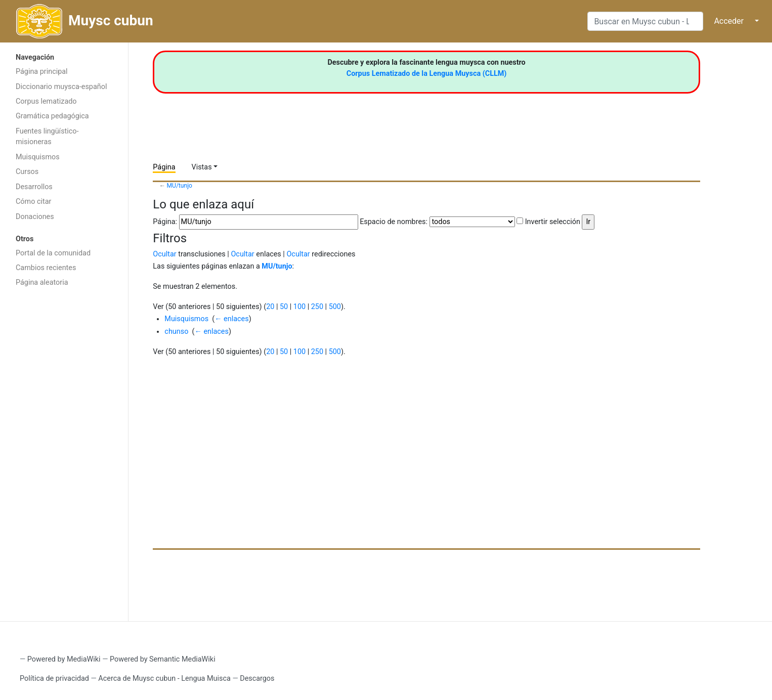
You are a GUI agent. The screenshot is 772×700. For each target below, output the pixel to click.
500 (335, 307)
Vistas (202, 167)
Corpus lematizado (46, 101)
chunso (176, 332)
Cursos (27, 172)
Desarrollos (34, 187)
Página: (165, 222)
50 (284, 307)
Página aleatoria (42, 282)
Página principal (42, 72)
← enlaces (231, 319)
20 (270, 307)
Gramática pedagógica (52, 116)
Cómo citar (33, 202)
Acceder (729, 21)
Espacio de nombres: (394, 222)
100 (299, 307)
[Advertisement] (64, 453)
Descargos (257, 679)
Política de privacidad (54, 679)
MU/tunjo (180, 186)
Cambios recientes (46, 268)
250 (317, 307)
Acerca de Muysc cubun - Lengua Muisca (164, 679)
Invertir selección (553, 222)
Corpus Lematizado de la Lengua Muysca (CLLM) (427, 74)
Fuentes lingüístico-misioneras (47, 137)
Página (164, 167)
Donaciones (35, 217)
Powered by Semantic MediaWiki (163, 659)
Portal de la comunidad (53, 253)
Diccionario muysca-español (61, 87)
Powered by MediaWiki (64, 659)
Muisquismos (38, 157)
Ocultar (164, 254)
